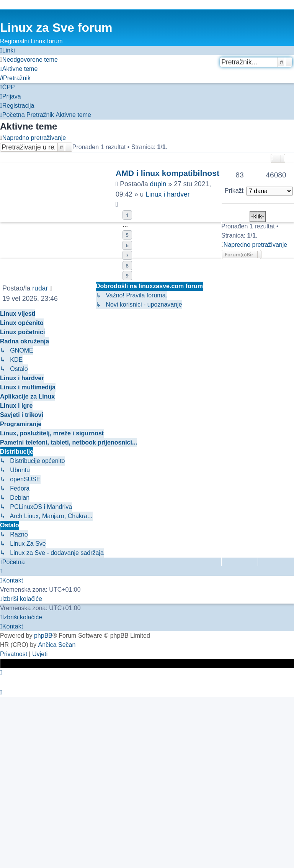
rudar (40, 288)
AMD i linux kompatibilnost (167, 173)
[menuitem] (29, 60)
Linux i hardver (167, 194)
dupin (158, 184)
